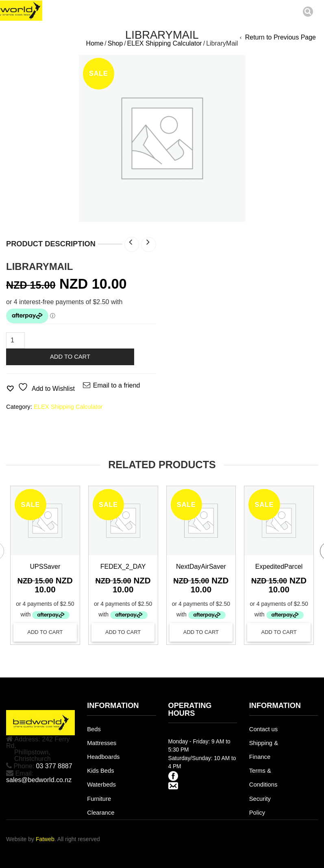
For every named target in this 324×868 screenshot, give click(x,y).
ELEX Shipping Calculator (165, 43)
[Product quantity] (15, 340)
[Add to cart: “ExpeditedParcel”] (279, 632)
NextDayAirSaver (201, 567)
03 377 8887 (54, 766)
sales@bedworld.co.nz (39, 780)
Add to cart (70, 357)
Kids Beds (100, 771)
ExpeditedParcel (279, 567)
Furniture (99, 799)
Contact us (263, 729)
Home (95, 43)
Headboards (103, 757)
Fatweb (45, 839)
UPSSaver (45, 567)
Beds (94, 729)
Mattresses (102, 743)
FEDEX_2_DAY (123, 567)
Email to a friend (117, 385)
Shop (115, 43)
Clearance (101, 813)
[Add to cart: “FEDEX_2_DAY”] (123, 632)
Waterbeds (101, 785)
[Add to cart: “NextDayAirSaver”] (201, 632)
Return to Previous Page (281, 37)
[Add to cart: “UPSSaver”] (45, 632)
